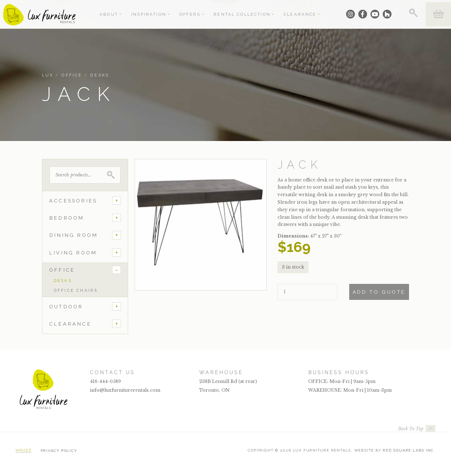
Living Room (73, 253)
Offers (189, 10)
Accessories (73, 201)
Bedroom (67, 218)
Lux (48, 75)
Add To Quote (379, 292)
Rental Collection (233, 10)
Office (72, 75)
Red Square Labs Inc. (409, 450)
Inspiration (155, 10)
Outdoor (66, 307)
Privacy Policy (59, 450)
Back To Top (411, 429)
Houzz (24, 450)
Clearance (282, 10)
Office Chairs (76, 290)
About (122, 10)
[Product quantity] (307, 292)
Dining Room (73, 235)
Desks (100, 75)
